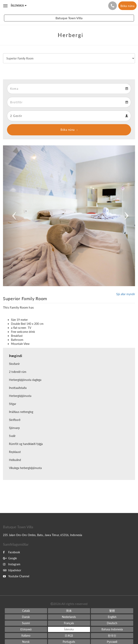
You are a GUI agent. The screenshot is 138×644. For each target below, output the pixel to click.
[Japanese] (69, 636)
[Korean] (112, 636)
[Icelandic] (69, 629)
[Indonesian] (112, 629)
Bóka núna (68, 130)
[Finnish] (26, 623)
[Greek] (26, 629)
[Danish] (26, 617)
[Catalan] (26, 611)
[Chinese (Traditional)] (112, 611)
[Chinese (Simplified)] (69, 611)
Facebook (11, 552)
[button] (13, 216)
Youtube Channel (16, 576)
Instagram (12, 564)
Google (10, 558)
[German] (112, 623)
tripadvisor (12, 570)
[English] (112, 617)
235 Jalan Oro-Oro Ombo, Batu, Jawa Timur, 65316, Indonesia (43, 535)
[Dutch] (69, 617)
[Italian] (26, 636)
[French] (69, 623)
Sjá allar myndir (126, 294)
